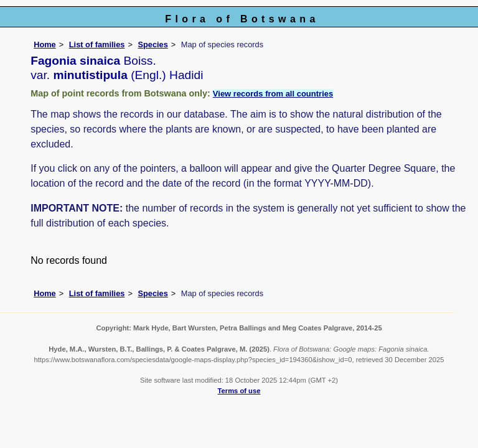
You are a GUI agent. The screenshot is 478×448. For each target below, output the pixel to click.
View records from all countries (273, 94)
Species (152, 44)
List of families (97, 44)
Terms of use (239, 391)
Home (45, 44)
